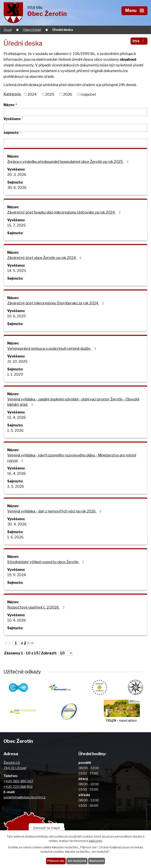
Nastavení (97, 861)
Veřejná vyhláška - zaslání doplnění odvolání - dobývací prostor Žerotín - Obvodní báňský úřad (73, 402)
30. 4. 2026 (17, 524)
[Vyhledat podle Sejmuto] (75, 143)
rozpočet (88, 94)
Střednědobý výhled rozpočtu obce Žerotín (46, 562)
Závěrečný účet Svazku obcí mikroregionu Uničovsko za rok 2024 (65, 212)
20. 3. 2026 (17, 175)
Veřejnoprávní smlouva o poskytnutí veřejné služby (52, 349)
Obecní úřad (32, 30)
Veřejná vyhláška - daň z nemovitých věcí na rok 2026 (55, 511)
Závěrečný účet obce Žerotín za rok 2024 (45, 258)
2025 (50, 94)
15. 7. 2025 (17, 225)
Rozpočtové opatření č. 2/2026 (37, 607)
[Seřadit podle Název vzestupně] (17, 103)
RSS (139, 41)
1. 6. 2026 (15, 537)
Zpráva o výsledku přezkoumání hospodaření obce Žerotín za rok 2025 (69, 162)
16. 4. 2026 (17, 473)
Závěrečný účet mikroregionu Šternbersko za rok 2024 (56, 303)
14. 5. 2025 (17, 271)
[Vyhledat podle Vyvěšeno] (75, 128)
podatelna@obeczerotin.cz (24, 797)
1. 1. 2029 (15, 374)
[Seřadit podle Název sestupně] (17, 105)
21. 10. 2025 (17, 361)
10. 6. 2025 (17, 316)
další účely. (96, 841)
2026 (68, 94)
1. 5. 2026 (15, 430)
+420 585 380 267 (18, 781)
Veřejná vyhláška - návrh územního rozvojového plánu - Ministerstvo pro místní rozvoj (72, 458)
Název (9, 105)
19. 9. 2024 (17, 575)
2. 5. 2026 (16, 486)
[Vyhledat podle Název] (75, 112)
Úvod (8, 30)
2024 (32, 94)
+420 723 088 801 (18, 787)
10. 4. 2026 (17, 620)
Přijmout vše (56, 861)
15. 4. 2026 (17, 417)
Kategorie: (12, 94)
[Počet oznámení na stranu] (65, 653)
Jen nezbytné (77, 861)
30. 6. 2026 (17, 188)
